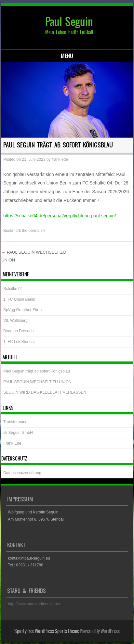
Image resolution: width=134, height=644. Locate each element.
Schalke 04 (13, 289)
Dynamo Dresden (18, 331)
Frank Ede (12, 443)
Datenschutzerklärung (22, 473)
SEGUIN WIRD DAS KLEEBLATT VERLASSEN (45, 392)
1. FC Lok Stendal (19, 342)
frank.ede (60, 159)
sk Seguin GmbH (18, 433)
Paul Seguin (69, 22)
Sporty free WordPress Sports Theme (47, 631)
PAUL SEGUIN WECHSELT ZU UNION (37, 382)
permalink (37, 231)
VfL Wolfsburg (15, 321)
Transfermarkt (15, 422)
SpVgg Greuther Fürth (22, 310)
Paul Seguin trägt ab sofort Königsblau (37, 371)
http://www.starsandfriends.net (34, 604)
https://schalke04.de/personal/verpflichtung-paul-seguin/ (60, 216)
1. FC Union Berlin (19, 299)
